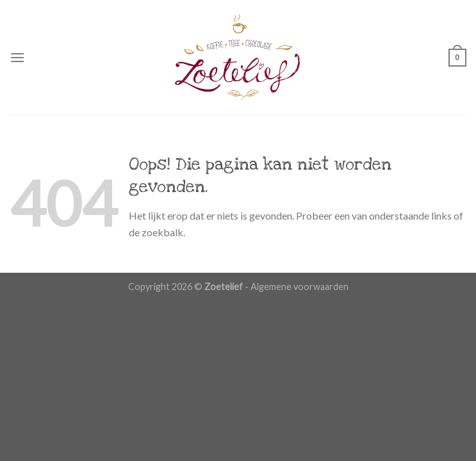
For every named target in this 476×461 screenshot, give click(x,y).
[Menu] (17, 57)
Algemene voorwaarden (300, 287)
